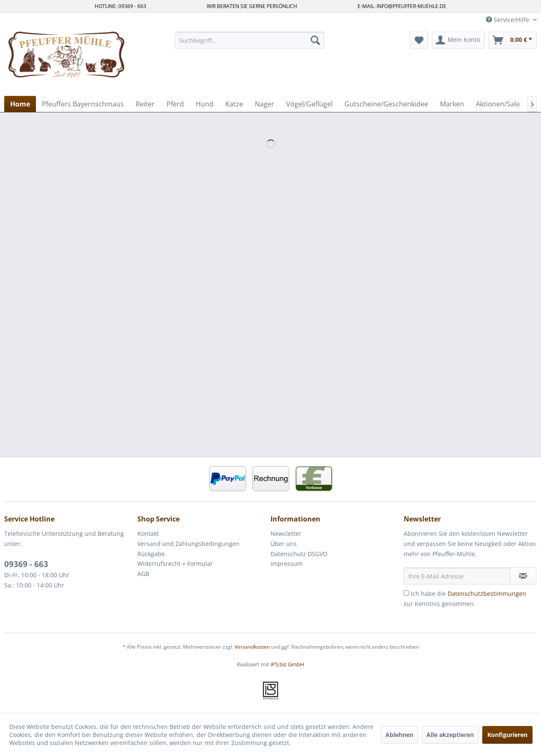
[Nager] (265, 104)
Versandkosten (252, 647)
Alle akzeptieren (450, 735)
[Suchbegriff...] (250, 40)
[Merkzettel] (419, 40)
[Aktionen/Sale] (498, 104)
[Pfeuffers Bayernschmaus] (83, 104)
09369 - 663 (26, 564)
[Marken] (452, 104)
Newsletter (286, 534)
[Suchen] (315, 40)
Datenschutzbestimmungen (487, 594)
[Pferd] (175, 104)
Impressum (287, 564)
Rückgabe (151, 554)
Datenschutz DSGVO (299, 554)
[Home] (20, 104)
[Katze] (234, 104)
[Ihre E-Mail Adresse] (457, 576)
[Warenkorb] (513, 40)
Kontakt (148, 534)
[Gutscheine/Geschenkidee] (386, 104)
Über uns (284, 544)
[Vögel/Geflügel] (309, 104)
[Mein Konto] (458, 40)
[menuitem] (250, 40)
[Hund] (205, 104)
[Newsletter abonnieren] (523, 576)
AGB (143, 574)
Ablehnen (399, 735)
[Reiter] (145, 104)
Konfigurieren (507, 735)
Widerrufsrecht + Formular (175, 564)
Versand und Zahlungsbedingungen (189, 544)
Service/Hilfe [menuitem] (508, 20)
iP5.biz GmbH (287, 664)
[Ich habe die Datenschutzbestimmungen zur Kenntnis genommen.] (406, 593)
